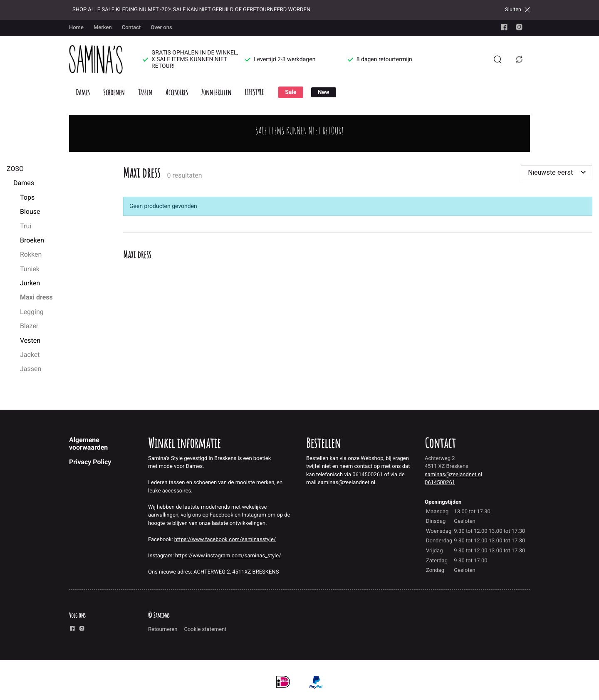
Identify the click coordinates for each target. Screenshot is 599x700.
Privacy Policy (90, 462)
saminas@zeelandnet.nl (453, 475)
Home (76, 28)
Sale (291, 92)
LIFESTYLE (254, 92)
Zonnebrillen (216, 92)
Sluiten (517, 10)
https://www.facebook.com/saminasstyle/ (225, 540)
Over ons (161, 28)
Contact (131, 28)
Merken (103, 28)
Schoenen (114, 92)
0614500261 (440, 483)
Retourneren (163, 630)
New (324, 92)
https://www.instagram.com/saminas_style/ (228, 556)
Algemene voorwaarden (88, 444)
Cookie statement (205, 630)
